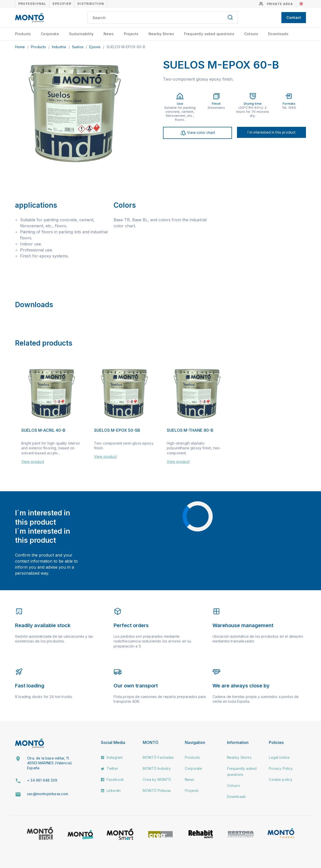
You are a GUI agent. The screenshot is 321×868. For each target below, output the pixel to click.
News (109, 34)
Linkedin (111, 791)
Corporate (50, 34)
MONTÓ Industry (157, 768)
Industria (60, 47)
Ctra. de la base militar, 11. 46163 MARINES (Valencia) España (50, 763)
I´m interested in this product (272, 132)
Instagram (112, 757)
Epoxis (95, 47)
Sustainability (81, 34)
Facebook (112, 779)
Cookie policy (281, 779)
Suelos (78, 47)
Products (23, 34)
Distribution (91, 4)
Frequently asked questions (209, 34)
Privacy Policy (281, 768)
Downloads (278, 34)
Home (21, 47)
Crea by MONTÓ (157, 779)
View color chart (197, 133)
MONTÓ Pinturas (157, 791)
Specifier (62, 4)
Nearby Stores (161, 34)
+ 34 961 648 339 (42, 780)
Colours (251, 34)
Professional (32, 4)
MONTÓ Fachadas (158, 757)
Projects (131, 34)
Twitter (109, 768)
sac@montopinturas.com (48, 794)
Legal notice (279, 757)
